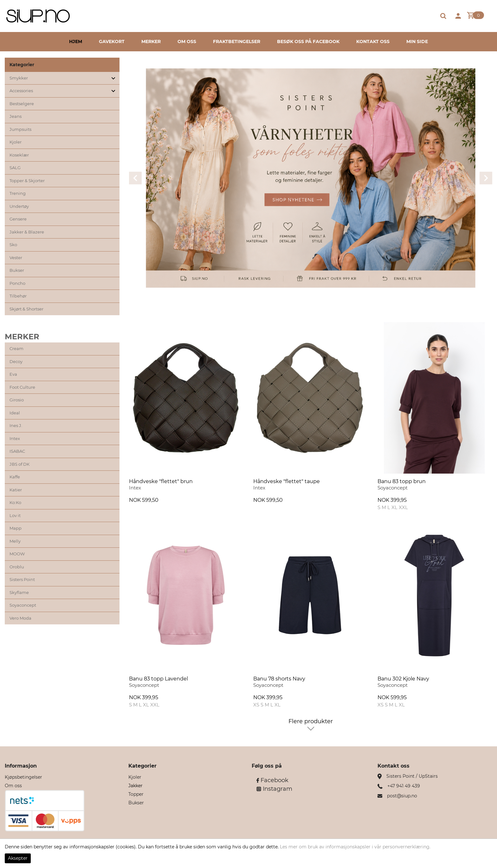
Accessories (21, 91)
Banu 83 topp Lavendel (158, 679)
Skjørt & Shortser (26, 309)
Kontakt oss (373, 41)
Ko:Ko (15, 502)
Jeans (16, 116)
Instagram (274, 789)
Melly (15, 541)
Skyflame (19, 592)
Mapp (16, 528)
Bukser (17, 270)
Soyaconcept (23, 605)
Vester (16, 258)
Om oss (187, 41)
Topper (136, 794)
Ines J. (16, 425)
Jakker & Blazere (27, 232)
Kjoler (16, 142)
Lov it (15, 515)
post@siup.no (402, 796)
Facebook (272, 780)
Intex (15, 438)
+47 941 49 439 (404, 786)
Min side (417, 41)
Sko (13, 245)
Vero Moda (20, 618)
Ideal (15, 413)
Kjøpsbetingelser (23, 777)
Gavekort (112, 41)
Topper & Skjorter (27, 181)
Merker (151, 41)
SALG (15, 168)
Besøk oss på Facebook (308, 41)
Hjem (76, 41)
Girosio (17, 400)
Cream (16, 348)
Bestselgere (22, 104)
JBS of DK (19, 464)
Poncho (17, 283)
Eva (13, 374)
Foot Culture (22, 387)
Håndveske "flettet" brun (161, 481)
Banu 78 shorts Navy (279, 679)
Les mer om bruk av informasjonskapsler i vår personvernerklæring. (355, 847)
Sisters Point (22, 579)
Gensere (18, 219)
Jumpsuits (20, 129)
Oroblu (17, 567)
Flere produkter (311, 721)
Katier (16, 490)
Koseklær (19, 155)
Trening (18, 193)
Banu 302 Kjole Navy (403, 679)
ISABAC (17, 451)
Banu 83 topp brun (402, 481)
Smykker (19, 78)
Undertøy (19, 206)
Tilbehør (18, 296)
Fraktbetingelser (237, 41)
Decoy (16, 361)
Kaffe (15, 477)
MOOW (17, 554)
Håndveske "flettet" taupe (287, 481)
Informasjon (21, 766)
